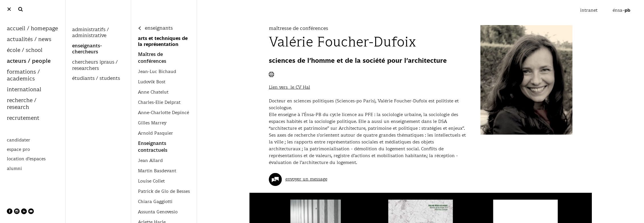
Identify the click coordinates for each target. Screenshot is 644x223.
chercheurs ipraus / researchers (95, 65)
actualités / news (29, 39)
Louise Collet (151, 181)
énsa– (621, 10)
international (24, 90)
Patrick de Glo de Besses (164, 191)
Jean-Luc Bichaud (157, 71)
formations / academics (23, 75)
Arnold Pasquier (156, 133)
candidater (19, 140)
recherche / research (22, 104)
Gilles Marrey (152, 123)
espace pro (18, 149)
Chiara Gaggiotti (155, 201)
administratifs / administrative (91, 33)
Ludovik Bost (152, 82)
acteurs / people (29, 61)
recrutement (23, 118)
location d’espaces (26, 159)
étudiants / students (96, 78)
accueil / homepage (32, 29)
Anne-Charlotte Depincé (163, 112)
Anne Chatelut (153, 92)
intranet (590, 10)
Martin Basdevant (157, 171)
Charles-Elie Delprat (159, 102)
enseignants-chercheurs (87, 49)
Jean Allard (150, 160)
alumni (14, 169)
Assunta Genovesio (158, 212)
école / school (25, 50)
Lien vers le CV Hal (290, 87)
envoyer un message (306, 179)
